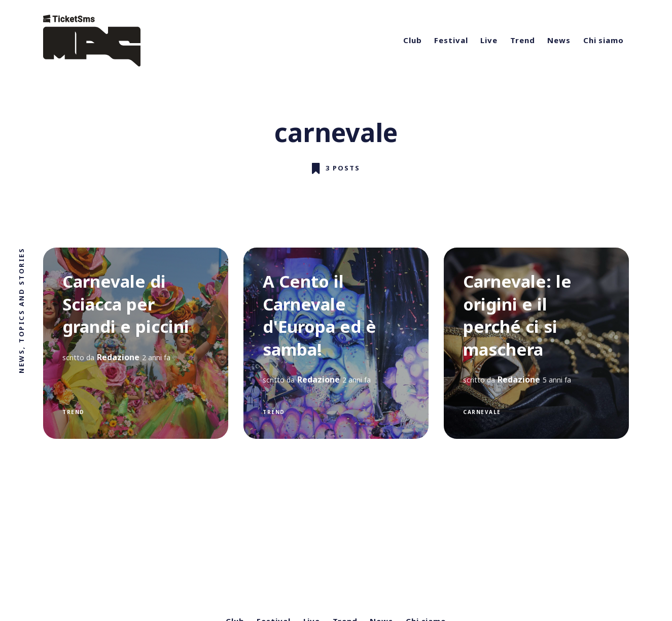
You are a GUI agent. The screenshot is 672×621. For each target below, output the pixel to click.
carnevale (482, 411)
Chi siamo (604, 40)
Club (413, 40)
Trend (523, 40)
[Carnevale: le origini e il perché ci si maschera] (536, 343)
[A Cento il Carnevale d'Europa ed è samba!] (336, 343)
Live (489, 40)
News (559, 40)
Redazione (118, 357)
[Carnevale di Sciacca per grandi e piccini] (136, 343)
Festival (451, 40)
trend (74, 411)
